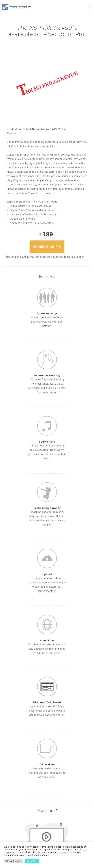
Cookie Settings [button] (13, 861)
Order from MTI (47, 247)
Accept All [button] (32, 861)
